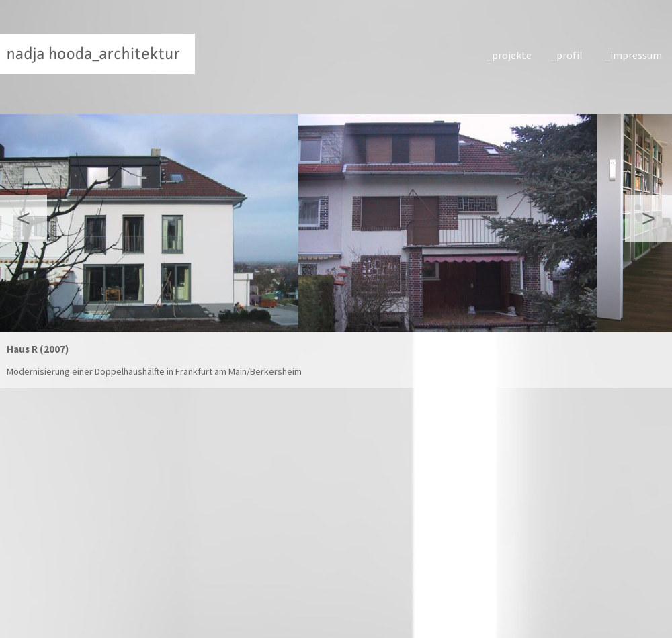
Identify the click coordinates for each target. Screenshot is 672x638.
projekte (512, 55)
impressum (634, 55)
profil (570, 55)
